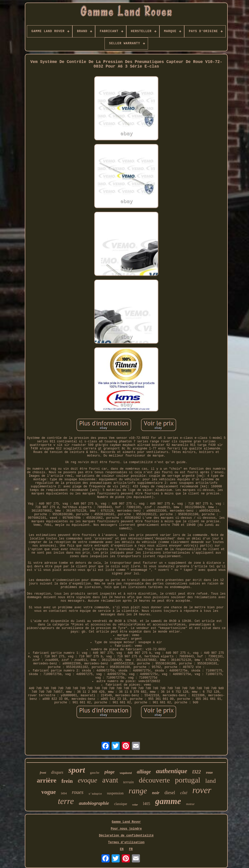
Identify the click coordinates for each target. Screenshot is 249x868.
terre (66, 801)
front (43, 773)
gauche (95, 773)
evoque (88, 780)
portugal (188, 780)
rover (202, 790)
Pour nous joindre (126, 829)
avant (110, 780)
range (138, 791)
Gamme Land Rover (126, 822)
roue (209, 773)
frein (67, 781)
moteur (190, 804)
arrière (46, 780)
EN (122, 849)
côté (184, 793)
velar (135, 805)
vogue (49, 792)
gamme (168, 801)
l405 (147, 804)
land (210, 781)
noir (156, 793)
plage (110, 772)
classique (121, 804)
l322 (197, 772)
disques (57, 772)
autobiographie (94, 803)
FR (131, 849)
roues (78, 792)
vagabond (126, 773)
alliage (144, 772)
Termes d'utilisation (126, 842)
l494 (64, 793)
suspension (115, 793)
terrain (129, 782)
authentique (172, 771)
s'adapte (95, 794)
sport (77, 770)
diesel (170, 793)
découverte (154, 780)
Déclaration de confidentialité (126, 836)
